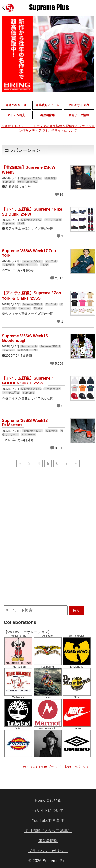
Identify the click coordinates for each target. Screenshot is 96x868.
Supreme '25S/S (32, 261)
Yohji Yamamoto (27, 182)
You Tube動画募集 (48, 821)
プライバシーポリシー (48, 851)
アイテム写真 (53, 220)
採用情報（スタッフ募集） (48, 831)
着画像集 (50, 178)
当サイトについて (48, 810)
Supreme (9, 182)
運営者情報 (48, 841)
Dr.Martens (29, 434)
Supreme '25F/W (31, 178)
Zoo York (51, 261)
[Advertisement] (48, 501)
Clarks (44, 265)
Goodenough (29, 346)
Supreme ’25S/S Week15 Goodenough (25, 338)
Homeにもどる (48, 800)
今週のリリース (27, 265)
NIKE (21, 223)
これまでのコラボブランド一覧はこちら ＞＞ (55, 767)
